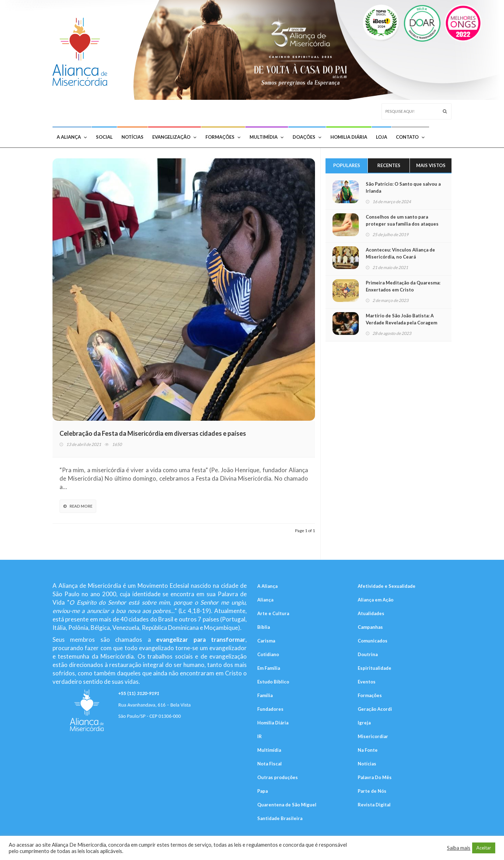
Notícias (132, 137)
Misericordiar (373, 736)
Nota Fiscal (269, 764)
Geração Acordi (375, 709)
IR (260, 736)
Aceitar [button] (484, 848)
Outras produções (278, 777)
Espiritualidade (374, 668)
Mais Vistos (431, 165)
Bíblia (264, 627)
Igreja (364, 723)
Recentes (389, 165)
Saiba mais (459, 848)
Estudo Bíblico (273, 682)
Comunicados (373, 641)
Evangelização (174, 137)
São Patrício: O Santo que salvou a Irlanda (403, 187)
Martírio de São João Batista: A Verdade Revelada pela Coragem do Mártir (401, 323)
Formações (223, 137)
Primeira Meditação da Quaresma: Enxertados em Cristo (403, 286)
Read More (78, 506)
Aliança (265, 600)
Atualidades (371, 613)
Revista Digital (374, 805)
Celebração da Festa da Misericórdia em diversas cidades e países (153, 433)
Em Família (269, 668)
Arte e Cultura (273, 613)
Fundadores (270, 709)
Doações (307, 137)
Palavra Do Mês (375, 777)
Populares (347, 165)
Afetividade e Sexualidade (387, 586)
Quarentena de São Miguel (287, 805)
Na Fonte (368, 750)
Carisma (266, 641)
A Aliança (72, 137)
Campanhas (370, 627)
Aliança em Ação (376, 600)
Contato (410, 137)
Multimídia (267, 137)
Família (265, 695)
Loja (381, 137)
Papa (262, 791)
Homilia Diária (349, 137)
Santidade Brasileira (280, 818)
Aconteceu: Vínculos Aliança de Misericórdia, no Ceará (400, 253)
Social (104, 137)
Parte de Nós (372, 791)
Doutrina (368, 654)
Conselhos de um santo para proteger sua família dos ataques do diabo (402, 224)
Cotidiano (268, 654)
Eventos (367, 682)
